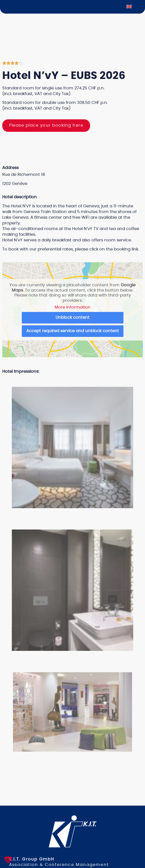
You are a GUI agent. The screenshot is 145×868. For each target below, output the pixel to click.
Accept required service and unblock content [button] (73, 331)
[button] (68, 381)
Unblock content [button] (72, 318)
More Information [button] (73, 307)
